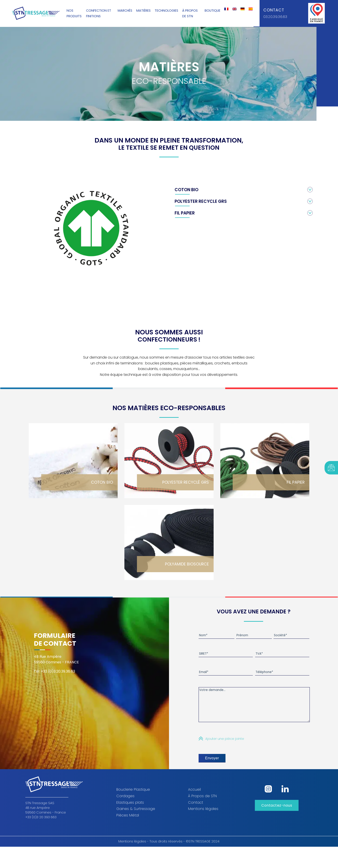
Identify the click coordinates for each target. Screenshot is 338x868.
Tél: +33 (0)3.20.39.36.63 (54, 673)
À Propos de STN (202, 803)
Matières (143, 11)
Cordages (125, 803)
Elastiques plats (130, 809)
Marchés (125, 11)
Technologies (166, 11)
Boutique (212, 11)
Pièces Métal (128, 822)
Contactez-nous (277, 812)
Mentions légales (203, 815)
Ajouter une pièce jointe (225, 745)
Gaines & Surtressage (136, 815)
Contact (274, 10)
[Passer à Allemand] (243, 9)
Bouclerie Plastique (133, 796)
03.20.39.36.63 (275, 17)
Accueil (194, 796)
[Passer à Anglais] (234, 9)
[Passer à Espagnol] (251, 9)
